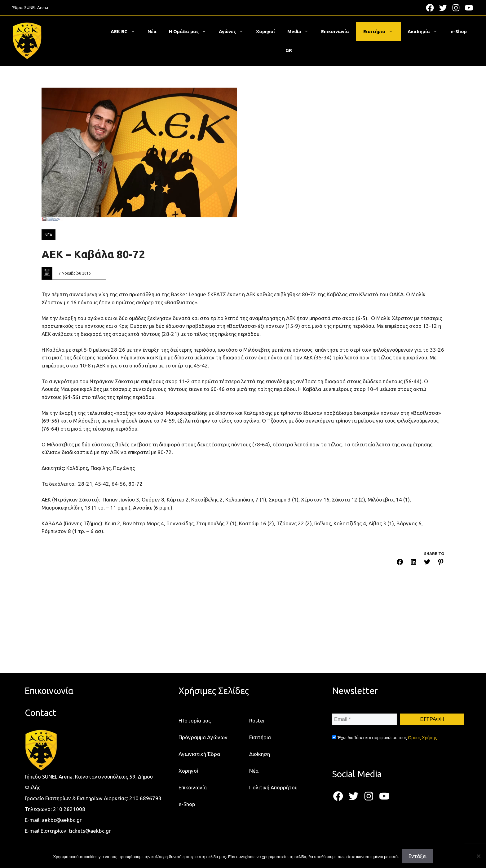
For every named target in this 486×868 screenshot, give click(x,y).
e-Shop (459, 31)
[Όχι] (478, 856)
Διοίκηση (260, 754)
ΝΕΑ (49, 235)
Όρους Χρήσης (422, 738)
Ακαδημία (426, 32)
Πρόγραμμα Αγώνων (203, 737)
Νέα (152, 31)
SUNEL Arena (36, 7)
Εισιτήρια (381, 32)
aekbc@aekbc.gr (62, 820)
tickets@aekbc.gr (90, 831)
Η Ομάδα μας (191, 32)
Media (301, 32)
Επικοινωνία (335, 31)
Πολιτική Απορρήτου (273, 787)
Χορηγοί (265, 31)
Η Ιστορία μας (195, 720)
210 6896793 (145, 798)
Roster (257, 720)
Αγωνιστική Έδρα (199, 754)
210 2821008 (69, 809)
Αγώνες (234, 32)
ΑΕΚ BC (126, 32)
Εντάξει (418, 856)
